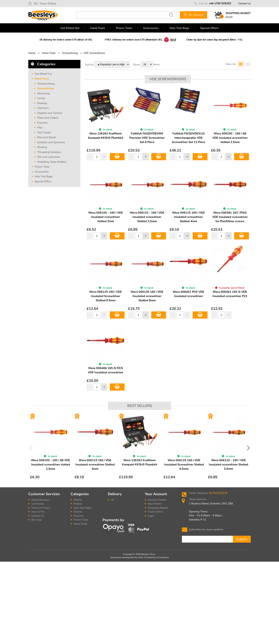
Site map (36, 520)
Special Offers (209, 28)
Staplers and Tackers (50, 113)
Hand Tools (98, 28)
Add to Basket (117, 157)
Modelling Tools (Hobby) (52, 162)
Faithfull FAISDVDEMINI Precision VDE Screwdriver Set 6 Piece (147, 138)
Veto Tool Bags (179, 28)
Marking (42, 103)
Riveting (42, 147)
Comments (38, 504)
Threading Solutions (49, 152)
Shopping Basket (158, 508)
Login (151, 516)
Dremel (78, 512)
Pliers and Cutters (48, 118)
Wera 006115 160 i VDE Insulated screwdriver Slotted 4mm (188, 217)
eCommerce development (122, 557)
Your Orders (155, 504)
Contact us (244, 3)
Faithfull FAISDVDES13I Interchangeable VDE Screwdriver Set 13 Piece (189, 138)
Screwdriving (45, 88)
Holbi (141, 557)
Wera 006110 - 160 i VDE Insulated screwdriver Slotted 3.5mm (147, 217)
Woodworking (46, 84)
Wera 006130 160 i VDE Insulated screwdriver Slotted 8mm (147, 296)
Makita (77, 500)
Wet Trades (44, 132)
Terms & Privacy (41, 508)
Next (248, 448)
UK (112, 500)
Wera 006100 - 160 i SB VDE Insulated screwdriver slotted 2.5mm (230, 138)
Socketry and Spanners (51, 142)
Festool (78, 504)
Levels (41, 98)
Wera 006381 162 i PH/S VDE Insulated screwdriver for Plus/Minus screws (230, 217)
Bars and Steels (47, 137)
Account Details (157, 500)
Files (40, 128)
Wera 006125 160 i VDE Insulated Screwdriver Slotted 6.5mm (106, 296)
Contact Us (38, 516)
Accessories (151, 28)
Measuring (43, 93)
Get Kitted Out (70, 28)
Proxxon (78, 516)
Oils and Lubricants (49, 157)
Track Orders (155, 512)
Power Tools (124, 28)
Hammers (43, 108)
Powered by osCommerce (156, 557)
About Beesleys (40, 500)
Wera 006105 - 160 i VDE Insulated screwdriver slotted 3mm (106, 217)
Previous (31, 448)
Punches (42, 123)
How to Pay (38, 512)
